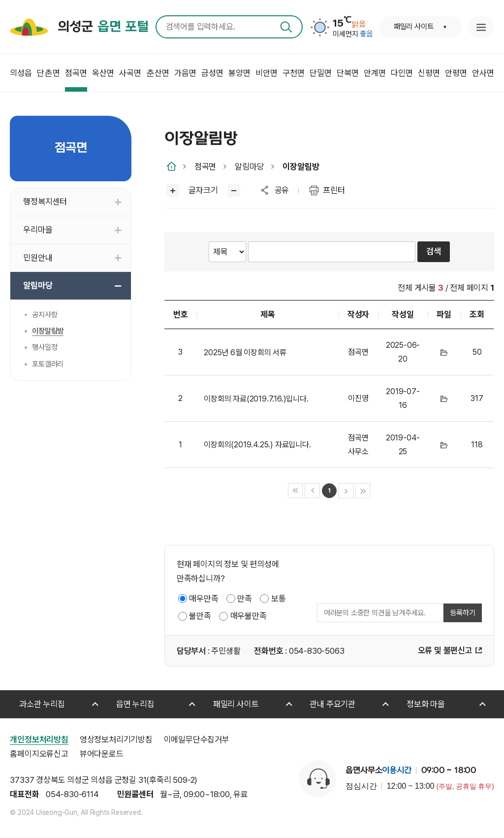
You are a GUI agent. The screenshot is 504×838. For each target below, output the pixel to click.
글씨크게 (173, 190)
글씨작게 (234, 190)
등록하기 (462, 613)
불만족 (200, 616)
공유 (282, 190)
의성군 (103, 27)
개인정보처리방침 (39, 739)
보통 (279, 599)
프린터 (334, 190)
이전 (312, 491)
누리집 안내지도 (481, 27)
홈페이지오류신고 (39, 754)
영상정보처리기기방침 (116, 739)
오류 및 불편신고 (445, 650)
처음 (296, 491)
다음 (346, 491)
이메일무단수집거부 (197, 739)
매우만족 (204, 599)
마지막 (363, 491)
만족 (245, 599)
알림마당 (249, 167)
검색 (286, 27)
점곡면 (205, 167)
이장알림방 (301, 167)
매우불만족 (249, 616)
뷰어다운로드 (102, 754)
